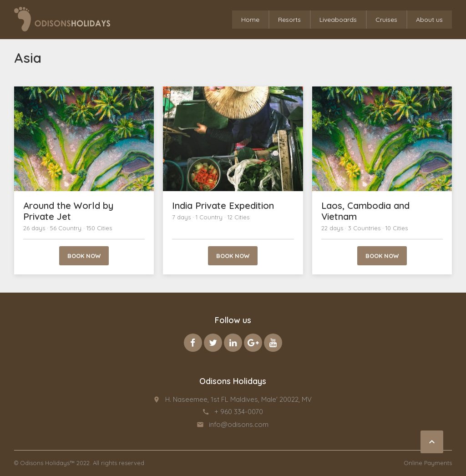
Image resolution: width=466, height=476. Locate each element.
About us (429, 20)
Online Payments (428, 463)
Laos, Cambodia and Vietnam (365, 211)
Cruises (386, 20)
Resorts (289, 20)
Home (250, 20)
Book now (84, 256)
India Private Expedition (223, 205)
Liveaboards (338, 20)
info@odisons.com (239, 424)
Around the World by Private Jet (68, 211)
